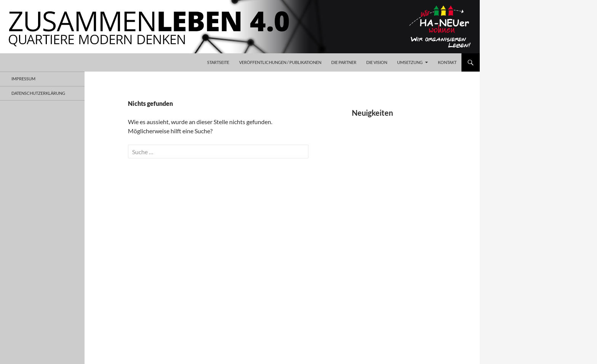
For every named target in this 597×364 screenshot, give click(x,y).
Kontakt (447, 62)
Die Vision (377, 62)
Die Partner (344, 62)
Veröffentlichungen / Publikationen (280, 62)
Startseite (218, 62)
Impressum (23, 79)
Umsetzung (410, 62)
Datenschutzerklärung (38, 93)
